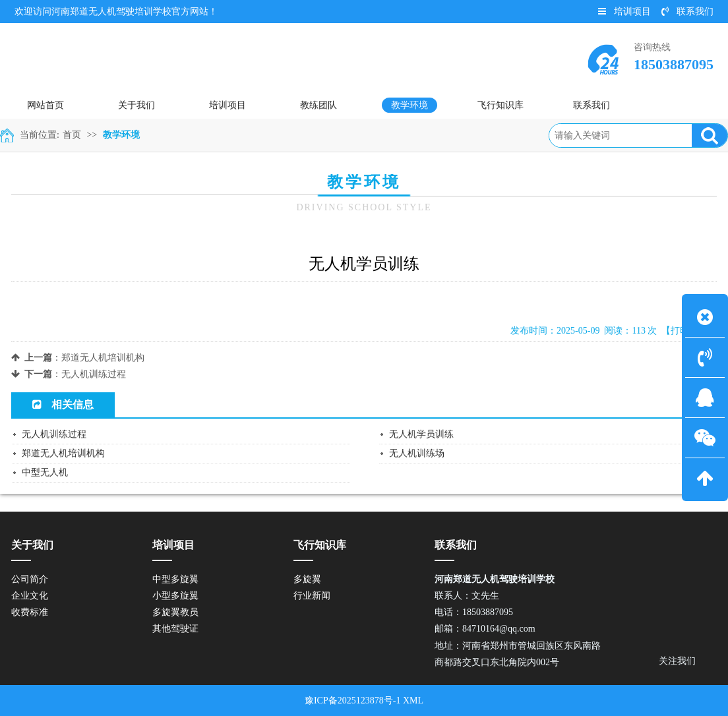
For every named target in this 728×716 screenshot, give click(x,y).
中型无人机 (45, 472)
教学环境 (121, 135)
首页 (72, 135)
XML (413, 701)
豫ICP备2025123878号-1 (352, 701)
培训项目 (624, 12)
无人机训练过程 (94, 374)
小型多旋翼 (175, 596)
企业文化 (30, 596)
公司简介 (30, 579)
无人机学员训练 (421, 434)
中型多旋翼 (175, 579)
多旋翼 (307, 579)
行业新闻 (312, 596)
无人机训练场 (417, 453)
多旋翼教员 (175, 612)
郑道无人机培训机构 (103, 358)
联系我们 (687, 12)
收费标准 (30, 612)
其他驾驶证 (175, 629)
